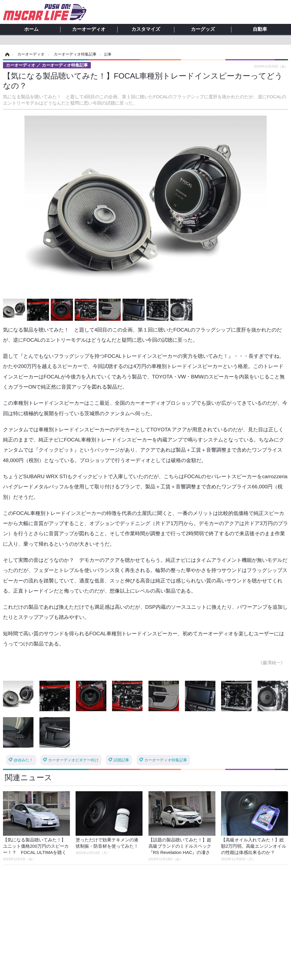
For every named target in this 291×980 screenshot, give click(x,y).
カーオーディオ (89, 29)
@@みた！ (23, 760)
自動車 (260, 29)
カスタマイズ (146, 29)
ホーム (31, 29)
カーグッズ (203, 29)
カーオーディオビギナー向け (73, 760)
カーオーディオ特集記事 (166, 760)
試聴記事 (121, 760)
